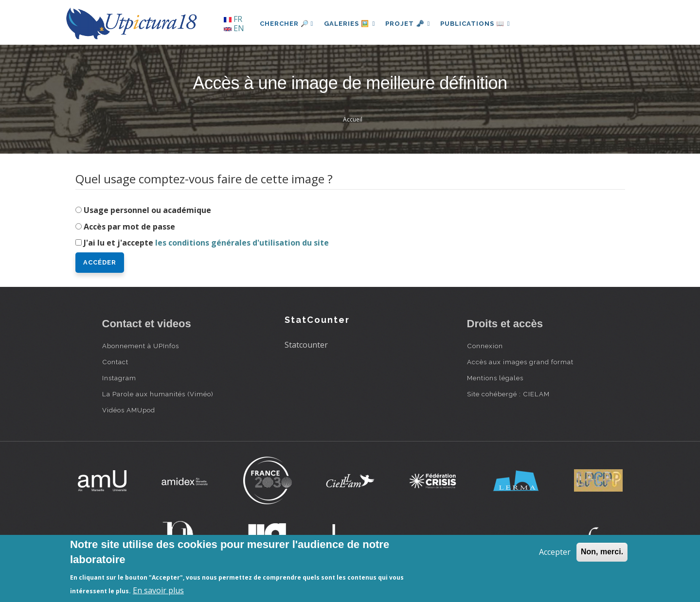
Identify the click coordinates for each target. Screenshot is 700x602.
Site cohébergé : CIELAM (508, 394)
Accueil (353, 119)
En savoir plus (158, 590)
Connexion (485, 346)
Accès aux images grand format (520, 362)
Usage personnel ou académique (147, 210)
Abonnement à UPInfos (141, 346)
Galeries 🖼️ (350, 24)
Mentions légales (495, 378)
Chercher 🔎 (287, 24)
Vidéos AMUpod (129, 410)
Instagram (119, 378)
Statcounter (306, 345)
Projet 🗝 (410, 24)
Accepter (555, 552)
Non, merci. (602, 552)
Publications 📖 (480, 24)
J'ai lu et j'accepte (206, 243)
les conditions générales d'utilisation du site (242, 243)
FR (233, 19)
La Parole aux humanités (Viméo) (158, 394)
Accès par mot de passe (129, 227)
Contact (115, 362)
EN (234, 28)
